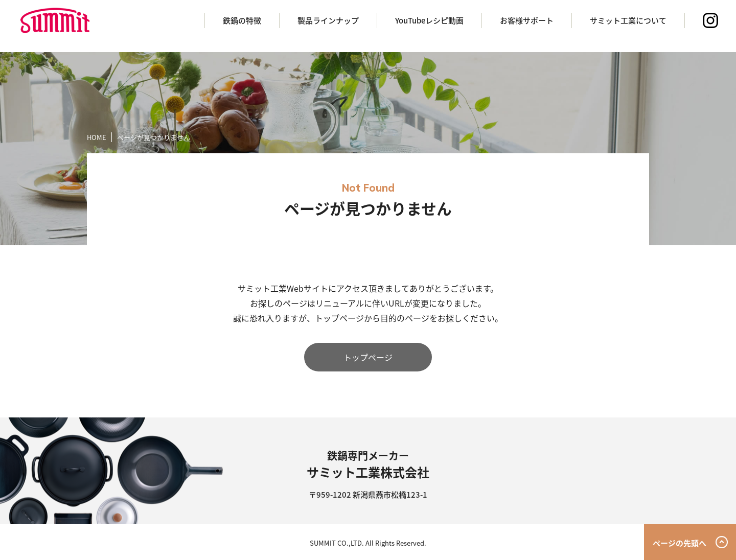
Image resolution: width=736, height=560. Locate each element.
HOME (97, 137)
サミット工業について (628, 20)
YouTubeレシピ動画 (429, 20)
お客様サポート (527, 20)
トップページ (368, 357)
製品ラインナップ (328, 20)
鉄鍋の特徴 (242, 20)
